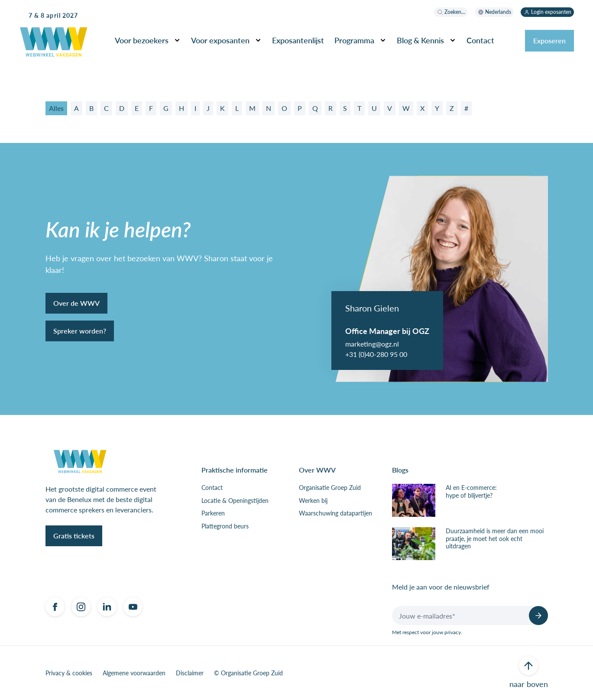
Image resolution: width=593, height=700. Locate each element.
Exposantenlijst (298, 40)
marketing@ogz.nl (372, 344)
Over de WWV (76, 303)
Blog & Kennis (420, 40)
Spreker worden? (80, 331)
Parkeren (213, 513)
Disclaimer (190, 673)
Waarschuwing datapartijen (335, 513)
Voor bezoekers (142, 40)
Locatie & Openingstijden (235, 501)
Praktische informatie (235, 470)
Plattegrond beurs (225, 526)
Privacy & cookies (69, 673)
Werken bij (313, 501)
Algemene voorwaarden (134, 673)
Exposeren (549, 41)
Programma (354, 40)
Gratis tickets (74, 536)
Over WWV (317, 470)
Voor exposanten (220, 40)
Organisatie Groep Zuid (330, 488)
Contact (480, 40)
